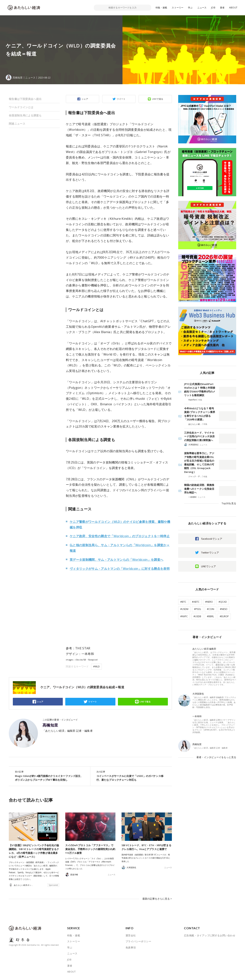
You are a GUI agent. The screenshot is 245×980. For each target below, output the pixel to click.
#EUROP (224, 616)
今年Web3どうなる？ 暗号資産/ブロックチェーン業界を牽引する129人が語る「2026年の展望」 (200, 414)
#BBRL (210, 616)
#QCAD (223, 602)
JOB (213, 8)
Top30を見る (229, 503)
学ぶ (190, 8)
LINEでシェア (209, 566)
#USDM (184, 609)
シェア (85, 99)
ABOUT (233, 8)
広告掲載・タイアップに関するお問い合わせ (210, 935)
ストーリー (178, 8)
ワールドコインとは (21, 107)
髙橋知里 (50, 725)
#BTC (183, 602)
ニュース (202, 8)
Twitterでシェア (210, 553)
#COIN (211, 609)
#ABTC (196, 602)
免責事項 (131, 947)
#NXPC (184, 616)
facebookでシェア (212, 539)
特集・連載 (161, 8)
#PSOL (198, 609)
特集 (200, 400)
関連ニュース (17, 124)
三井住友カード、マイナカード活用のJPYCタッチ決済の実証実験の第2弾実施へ (199, 436)
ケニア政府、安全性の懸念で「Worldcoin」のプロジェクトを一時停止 (120, 536)
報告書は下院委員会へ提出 (25, 99)
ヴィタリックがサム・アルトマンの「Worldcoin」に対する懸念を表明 (120, 569)
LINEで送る (158, 99)
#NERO (209, 602)
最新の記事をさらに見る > (157, 899)
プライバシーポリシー (138, 941)
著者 (222, 8)
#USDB (197, 616)
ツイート (121, 99)
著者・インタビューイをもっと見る (216, 757)
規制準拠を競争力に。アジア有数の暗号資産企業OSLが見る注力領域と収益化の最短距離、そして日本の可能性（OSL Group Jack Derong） (199, 463)
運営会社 (131, 935)
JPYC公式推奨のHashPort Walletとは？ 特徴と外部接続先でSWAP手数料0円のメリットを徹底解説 (200, 390)
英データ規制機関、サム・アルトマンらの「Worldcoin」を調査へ (116, 560)
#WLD (96, 667)
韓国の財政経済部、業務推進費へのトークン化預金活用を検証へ (199, 489)
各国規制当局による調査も (25, 115)
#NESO (224, 609)
